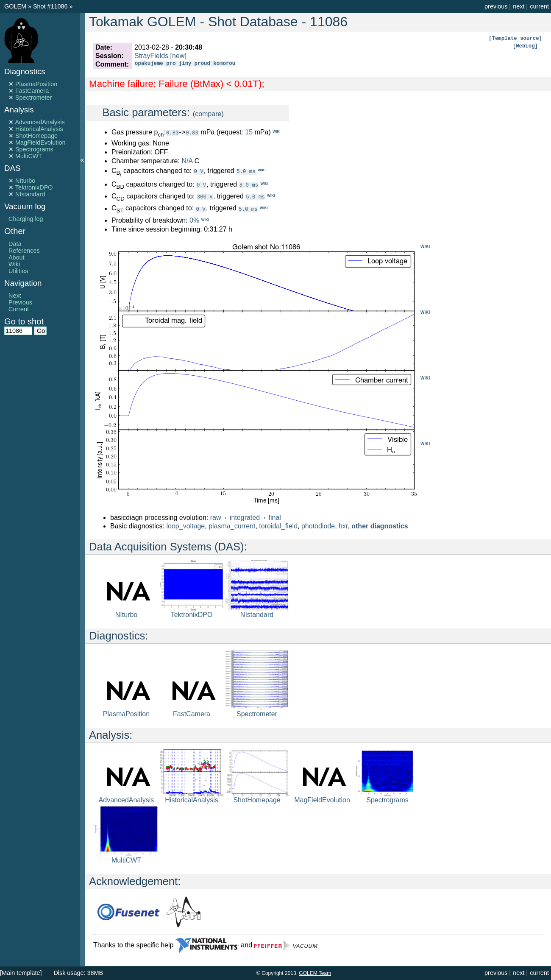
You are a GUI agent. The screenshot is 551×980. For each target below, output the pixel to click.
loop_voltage (186, 526)
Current (19, 309)
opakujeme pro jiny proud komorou (185, 64)
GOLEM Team (315, 973)
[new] (178, 56)
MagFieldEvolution (40, 142)
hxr (343, 526)
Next (15, 296)
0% (194, 220)
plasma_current (232, 526)
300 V (205, 197)
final (275, 518)
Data (15, 244)
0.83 (173, 133)
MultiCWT (29, 156)
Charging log (26, 219)
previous (496, 6)
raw (216, 518)
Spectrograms (34, 149)
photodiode (318, 526)
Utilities (18, 271)
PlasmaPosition (36, 84)
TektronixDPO (34, 187)
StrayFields (151, 56)
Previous (20, 302)
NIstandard (30, 194)
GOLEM (16, 6)
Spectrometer (33, 98)
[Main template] (21, 973)
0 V (198, 171)
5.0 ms (246, 171)
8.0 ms (249, 185)
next (519, 6)
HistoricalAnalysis (39, 129)
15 (249, 132)
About (17, 257)
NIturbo (25, 181)
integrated (245, 518)
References (24, 251)
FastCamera (32, 91)
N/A (187, 161)
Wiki (14, 264)
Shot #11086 (50, 6)
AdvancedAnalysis (40, 122)
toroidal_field (278, 526)
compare (208, 114)
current (539, 6)
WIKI (425, 247)
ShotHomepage (36, 136)
